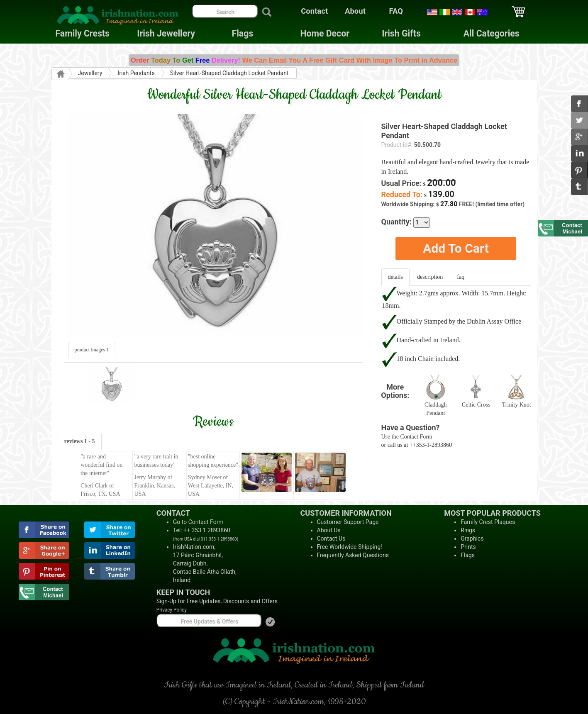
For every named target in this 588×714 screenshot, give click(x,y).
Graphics (472, 539)
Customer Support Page (348, 522)
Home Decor (325, 33)
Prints (468, 547)
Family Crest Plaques (488, 522)
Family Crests (83, 33)
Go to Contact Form (198, 522)
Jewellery (90, 73)
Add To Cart (456, 248)
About (355, 11)
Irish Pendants (136, 73)
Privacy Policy (172, 610)
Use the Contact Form (407, 437)
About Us (329, 530)
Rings (468, 530)
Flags (236, 33)
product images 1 (92, 350)
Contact (314, 11)
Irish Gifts (401, 33)
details (396, 277)
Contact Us (331, 539)
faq (461, 277)
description (430, 277)
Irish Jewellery (166, 33)
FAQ (396, 11)
